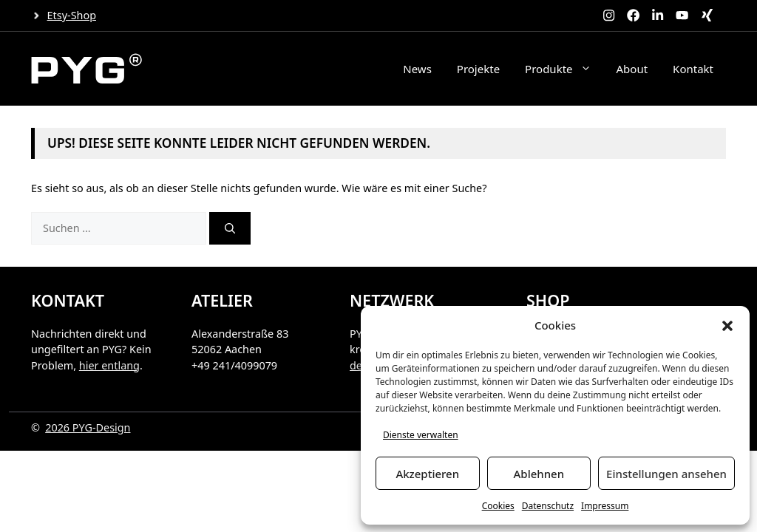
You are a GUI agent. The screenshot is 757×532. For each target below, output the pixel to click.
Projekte (478, 69)
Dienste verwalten (421, 435)
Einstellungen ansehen (666, 474)
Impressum (605, 506)
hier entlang (109, 365)
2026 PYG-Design (88, 427)
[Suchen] (230, 228)
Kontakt (693, 69)
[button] (727, 326)
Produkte (564, 69)
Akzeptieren (427, 474)
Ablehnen (539, 474)
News (417, 69)
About (632, 69)
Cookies (498, 506)
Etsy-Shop (72, 15)
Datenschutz (548, 506)
